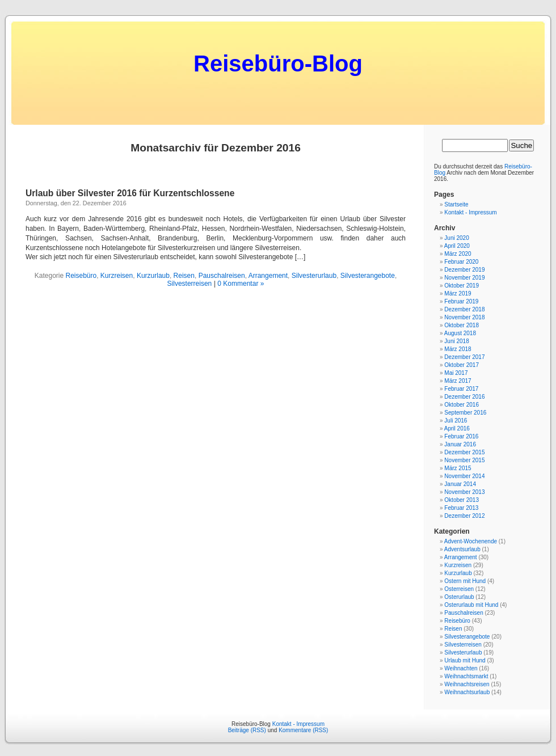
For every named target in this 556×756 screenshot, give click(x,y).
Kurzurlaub (153, 276)
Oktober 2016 (462, 405)
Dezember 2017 (464, 357)
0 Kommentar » (241, 284)
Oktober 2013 (462, 500)
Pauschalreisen (222, 276)
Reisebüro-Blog (278, 64)
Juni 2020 (456, 238)
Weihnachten (461, 668)
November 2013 (464, 492)
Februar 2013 (461, 508)
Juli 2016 (456, 421)
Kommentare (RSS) (303, 730)
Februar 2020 (461, 262)
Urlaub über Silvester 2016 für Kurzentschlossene (130, 193)
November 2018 (464, 317)
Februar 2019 (461, 301)
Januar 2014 (460, 484)
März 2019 (458, 293)
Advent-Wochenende (471, 541)
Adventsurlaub (462, 549)
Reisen (184, 276)
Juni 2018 (456, 341)
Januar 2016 (460, 444)
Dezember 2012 (464, 516)
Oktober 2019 (462, 286)
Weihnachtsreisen (467, 684)
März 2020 (458, 254)
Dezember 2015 (464, 452)
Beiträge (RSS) (247, 730)
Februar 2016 (461, 436)
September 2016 (465, 413)
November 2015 (464, 460)
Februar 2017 (461, 389)
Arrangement (268, 276)
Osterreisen (459, 589)
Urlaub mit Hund (465, 660)
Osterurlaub (459, 597)
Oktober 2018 (462, 325)
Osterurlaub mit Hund (471, 605)
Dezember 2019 (464, 270)
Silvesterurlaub (314, 276)
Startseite (456, 204)
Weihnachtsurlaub (467, 692)
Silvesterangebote (368, 276)
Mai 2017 (456, 373)
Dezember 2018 (464, 309)
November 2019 (464, 278)
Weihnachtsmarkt (466, 676)
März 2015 (458, 468)
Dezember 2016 (464, 397)
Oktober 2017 (462, 365)
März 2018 (458, 349)
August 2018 (460, 333)
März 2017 (458, 381)
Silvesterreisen (190, 284)
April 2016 (457, 428)
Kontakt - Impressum (470, 212)
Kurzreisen (117, 276)
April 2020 (457, 246)
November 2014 (464, 476)
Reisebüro (81, 276)
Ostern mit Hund (465, 581)
